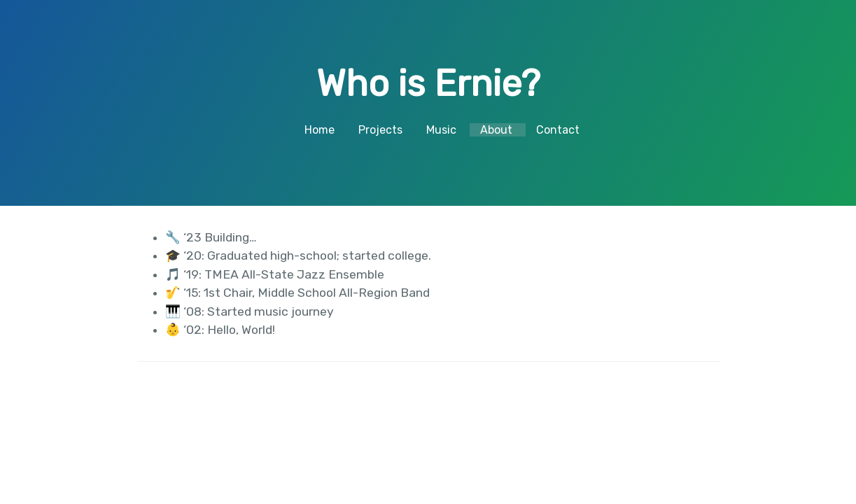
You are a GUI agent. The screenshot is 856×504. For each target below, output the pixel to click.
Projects (380, 130)
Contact (558, 130)
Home (320, 130)
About (496, 130)
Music (441, 130)
